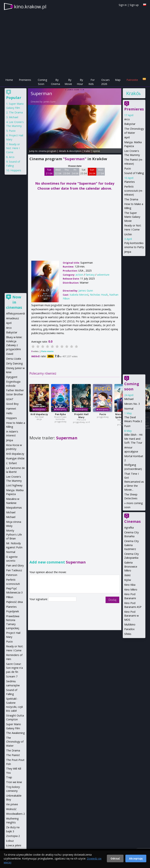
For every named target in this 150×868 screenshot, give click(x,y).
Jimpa (128, 252)
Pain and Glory (15, 565)
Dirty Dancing (14, 363)
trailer (87, 151)
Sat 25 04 (84, 171)
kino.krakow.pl (30, 6)
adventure (103, 275)
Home (9, 80)
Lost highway (14, 485)
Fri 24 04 (75, 171)
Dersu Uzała (14, 359)
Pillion (10, 597)
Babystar (130, 124)
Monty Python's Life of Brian (14, 534)
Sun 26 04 (92, 171)
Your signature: (39, 599)
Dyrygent (12, 377)
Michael (129, 399)
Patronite (132, 80)
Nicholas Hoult (99, 295)
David (10, 354)
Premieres (25, 80)
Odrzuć (115, 858)
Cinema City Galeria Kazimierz (131, 545)
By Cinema (55, 82)
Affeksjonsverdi (15, 313)
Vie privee (12, 804)
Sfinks (128, 634)
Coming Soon (42, 82)
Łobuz (10, 841)
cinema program (47, 151)
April (127, 137)
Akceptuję (136, 858)
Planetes (130, 182)
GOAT (10, 399)
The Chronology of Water (15, 742)
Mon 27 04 (101, 171)
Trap (9, 777)
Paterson (12, 575)
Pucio (103, 414)
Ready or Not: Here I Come (13, 148)
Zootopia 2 (13, 836)
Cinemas (132, 521)
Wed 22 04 (58, 171)
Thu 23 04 (67, 171)
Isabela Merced (79, 295)
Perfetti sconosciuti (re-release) (134, 191)
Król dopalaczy (39, 414)
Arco (127, 119)
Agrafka (129, 528)
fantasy (90, 275)
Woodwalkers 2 (15, 814)
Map (118, 80)
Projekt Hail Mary (81, 416)
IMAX (127, 575)
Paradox (129, 629)
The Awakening (15, 733)
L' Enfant (11, 463)
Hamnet (11, 409)
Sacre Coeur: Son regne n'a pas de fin (14, 668)
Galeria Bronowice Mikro (131, 566)
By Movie (68, 82)
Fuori (127, 426)
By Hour (80, 82)
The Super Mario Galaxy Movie (132, 217)
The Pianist (13, 755)
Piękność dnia (14, 602)
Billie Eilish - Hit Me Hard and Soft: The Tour (133, 439)
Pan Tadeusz (14, 570)
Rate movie (47, 351)
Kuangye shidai (15, 458)
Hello (9, 413)
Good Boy (12, 404)
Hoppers (16, 170)
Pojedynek (12, 611)
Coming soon (132, 386)
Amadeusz (12, 318)
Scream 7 (12, 676)
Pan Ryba (60, 414)
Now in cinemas (14, 302)
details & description (70, 151)
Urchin (128, 234)
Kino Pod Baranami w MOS (131, 616)
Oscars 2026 (105, 82)
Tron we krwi (14, 782)
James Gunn (50, 102)
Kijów (128, 580)
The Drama (131, 199)
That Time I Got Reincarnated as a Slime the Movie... (134, 482)
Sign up (134, 5)
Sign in (123, 5)
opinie (96, 151)
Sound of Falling (134, 173)
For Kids (92, 82)
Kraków (133, 93)
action (79, 275)
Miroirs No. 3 (132, 404)
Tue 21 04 (49, 171)
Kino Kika (130, 585)
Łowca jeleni (14, 845)
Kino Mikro (131, 589)
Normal (129, 409)
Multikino (130, 624)
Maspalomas (14, 508)
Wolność (11, 809)
